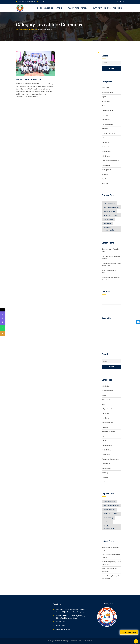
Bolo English (106, 88)
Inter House (105, 115)
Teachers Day (106, 165)
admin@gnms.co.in (45, 2)
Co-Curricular (96, 8)
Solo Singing (106, 156)
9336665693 (60, 622)
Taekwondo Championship (110, 161)
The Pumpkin (118, 8)
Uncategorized (106, 170)
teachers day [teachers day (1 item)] (108, 223)
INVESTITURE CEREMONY (29, 80)
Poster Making (106, 152)
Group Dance (106, 101)
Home (39, 8)
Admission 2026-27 (129, 632)
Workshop (105, 174)
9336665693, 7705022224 (27, 2)
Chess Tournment (107, 92)
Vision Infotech (87, 641)
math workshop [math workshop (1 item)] (108, 219)
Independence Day (108, 110)
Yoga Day (105, 179)
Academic (85, 8)
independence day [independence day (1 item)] (109, 211)
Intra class (105, 129)
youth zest (105, 183)
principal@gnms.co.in (63, 629)
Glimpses (108, 8)
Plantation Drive (107, 147)
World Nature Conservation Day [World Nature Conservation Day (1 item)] (109, 229)
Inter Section (106, 120)
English (104, 97)
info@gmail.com (110, 307)
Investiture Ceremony (109, 133)
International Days (107, 124)
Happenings (60, 8)
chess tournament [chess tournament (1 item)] (109, 203)
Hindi (103, 106)
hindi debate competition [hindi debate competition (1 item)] (111, 207)
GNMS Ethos (48, 8)
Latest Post (105, 142)
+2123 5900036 (110, 302)
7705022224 (60, 626)
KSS (103, 138)
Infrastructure (73, 8)
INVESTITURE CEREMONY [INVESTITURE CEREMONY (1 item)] (111, 215)
